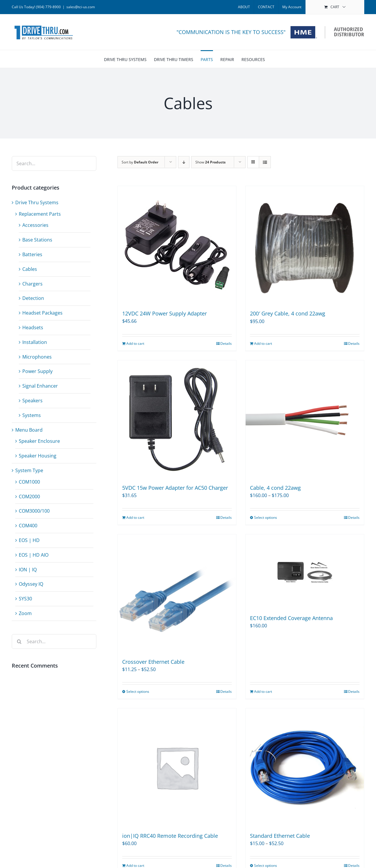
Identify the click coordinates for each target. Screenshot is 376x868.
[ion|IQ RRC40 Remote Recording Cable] (177, 767)
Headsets (33, 327)
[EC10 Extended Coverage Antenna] (305, 572)
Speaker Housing (38, 456)
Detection (33, 298)
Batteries (32, 254)
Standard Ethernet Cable (280, 836)
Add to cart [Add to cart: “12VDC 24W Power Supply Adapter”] (135, 343)
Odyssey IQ (31, 584)
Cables (30, 269)
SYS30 (25, 599)
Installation (35, 342)
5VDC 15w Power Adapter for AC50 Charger (175, 488)
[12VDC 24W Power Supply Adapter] (177, 245)
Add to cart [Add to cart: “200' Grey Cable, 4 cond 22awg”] (263, 343)
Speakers (32, 401)
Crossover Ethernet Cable (153, 662)
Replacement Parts (40, 214)
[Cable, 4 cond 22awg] (305, 419)
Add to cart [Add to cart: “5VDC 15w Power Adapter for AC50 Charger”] (135, 517)
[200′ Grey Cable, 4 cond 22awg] (305, 245)
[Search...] (54, 641)
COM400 (28, 526)
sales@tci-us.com (81, 7)
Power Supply (37, 371)
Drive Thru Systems (37, 202)
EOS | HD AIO (34, 555)
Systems (32, 415)
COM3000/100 (34, 511)
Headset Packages (42, 313)
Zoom (25, 613)
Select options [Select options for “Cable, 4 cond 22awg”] (266, 517)
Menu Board (29, 430)
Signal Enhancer (40, 386)
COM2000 (29, 497)
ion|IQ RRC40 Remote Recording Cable (170, 836)
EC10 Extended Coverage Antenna (291, 618)
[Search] (19, 641)
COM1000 (29, 482)
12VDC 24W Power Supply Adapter (164, 313)
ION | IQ (28, 570)
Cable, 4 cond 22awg (275, 488)
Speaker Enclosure (39, 441)
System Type (29, 470)
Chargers (32, 284)
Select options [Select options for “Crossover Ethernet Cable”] (138, 691)
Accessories (35, 225)
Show (210, 162)
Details (226, 343)
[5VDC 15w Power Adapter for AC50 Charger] (177, 419)
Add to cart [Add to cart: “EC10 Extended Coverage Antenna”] (263, 691)
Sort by (140, 162)
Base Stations (37, 240)
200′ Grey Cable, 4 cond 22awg (288, 313)
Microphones (37, 357)
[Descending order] (184, 162)
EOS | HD (29, 540)
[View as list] (265, 162)
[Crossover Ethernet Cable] (177, 593)
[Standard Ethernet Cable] (305, 767)
